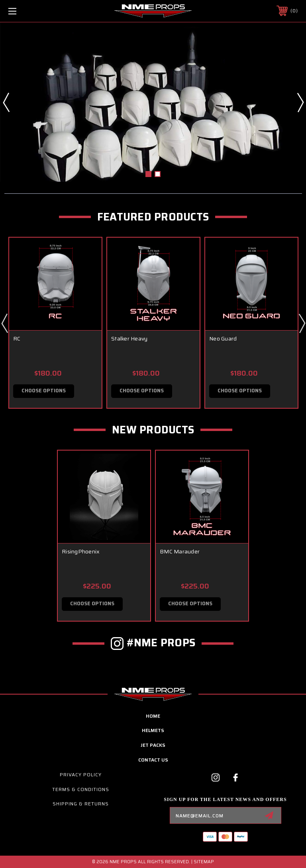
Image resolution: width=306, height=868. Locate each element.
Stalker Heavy (129, 339)
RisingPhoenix (81, 552)
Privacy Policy (81, 775)
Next (300, 102)
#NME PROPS (161, 643)
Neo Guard (223, 339)
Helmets (153, 731)
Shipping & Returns (81, 804)
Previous (6, 102)
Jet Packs (153, 745)
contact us (153, 760)
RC (17, 339)
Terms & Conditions (81, 789)
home (153, 716)
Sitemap (204, 862)
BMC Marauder (180, 552)
